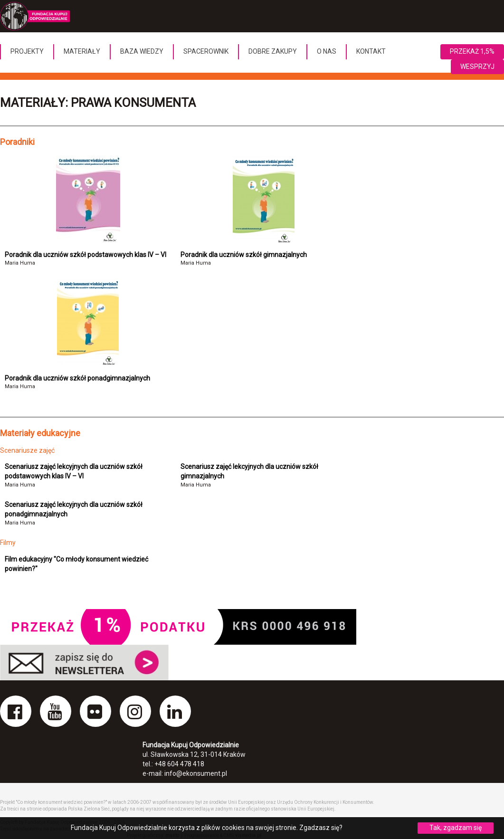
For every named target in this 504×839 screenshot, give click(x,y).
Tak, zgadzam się (456, 828)
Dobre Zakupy (273, 51)
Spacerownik (206, 51)
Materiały (82, 51)
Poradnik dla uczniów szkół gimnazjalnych (244, 255)
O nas (327, 51)
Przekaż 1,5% (472, 51)
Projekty (27, 51)
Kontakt (371, 51)
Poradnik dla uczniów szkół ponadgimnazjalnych (77, 378)
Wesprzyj (477, 67)
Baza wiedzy (142, 51)
